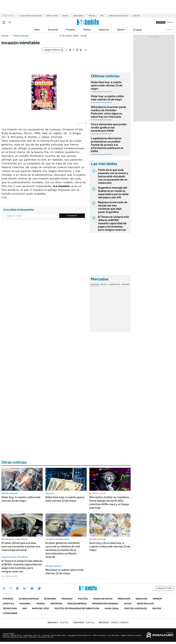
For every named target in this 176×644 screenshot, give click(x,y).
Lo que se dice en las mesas (30, 16)
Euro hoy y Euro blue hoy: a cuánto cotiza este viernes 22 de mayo (110, 546)
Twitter (4, 588)
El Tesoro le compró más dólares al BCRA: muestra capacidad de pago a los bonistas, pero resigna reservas (113, 223)
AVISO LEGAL (112, 608)
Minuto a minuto (99, 493)
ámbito (5, 36)
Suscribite (72, 216)
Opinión (121, 30)
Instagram (17, 588)
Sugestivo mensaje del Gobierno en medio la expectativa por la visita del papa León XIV (113, 193)
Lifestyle (8, 604)
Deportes (56, 604)
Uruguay (137, 30)
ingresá (170, 22)
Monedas (95, 284)
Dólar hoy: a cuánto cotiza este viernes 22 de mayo (107, 98)
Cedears (125, 284)
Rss (25, 608)
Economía (53, 30)
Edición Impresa (77, 604)
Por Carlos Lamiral (9, 576)
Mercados (124, 599)
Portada (8, 599)
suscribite (161, 22)
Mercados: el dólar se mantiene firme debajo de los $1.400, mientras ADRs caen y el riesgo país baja (109, 502)
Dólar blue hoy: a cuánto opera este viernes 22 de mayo (107, 85)
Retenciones (78, 16)
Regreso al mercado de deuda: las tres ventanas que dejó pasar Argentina (113, 207)
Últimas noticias (29, 599)
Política (87, 30)
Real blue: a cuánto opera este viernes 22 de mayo (65, 572)
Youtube (32, 588)
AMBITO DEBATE (114, 622)
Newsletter (170, 29)
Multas (157, 608)
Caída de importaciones (118, 16)
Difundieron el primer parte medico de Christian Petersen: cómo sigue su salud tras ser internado (109, 112)
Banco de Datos (103, 599)
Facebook (11, 588)
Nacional (25, 604)
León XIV (136, 16)
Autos (128, 604)
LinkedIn (25, 588)
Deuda (65, 16)
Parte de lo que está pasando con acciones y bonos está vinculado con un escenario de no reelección (113, 176)
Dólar (37, 30)
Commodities (114, 284)
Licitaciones (10, 613)
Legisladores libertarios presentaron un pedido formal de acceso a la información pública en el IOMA (107, 145)
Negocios (104, 30)
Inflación (92, 16)
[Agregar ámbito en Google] (53, 50)
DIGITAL (58, 622)
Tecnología (10, 608)
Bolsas (104, 284)
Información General (105, 604)
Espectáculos (145, 604)
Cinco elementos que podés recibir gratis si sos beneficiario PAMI (109, 128)
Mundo (41, 604)
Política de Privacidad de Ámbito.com (77, 608)
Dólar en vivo (52, 16)
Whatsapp (39, 588)
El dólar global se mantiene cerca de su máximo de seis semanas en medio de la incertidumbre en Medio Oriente (63, 550)
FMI (102, 16)
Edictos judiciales (136, 608)
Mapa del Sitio (41, 608)
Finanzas (71, 30)
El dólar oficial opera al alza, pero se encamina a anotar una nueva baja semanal (21, 546)
